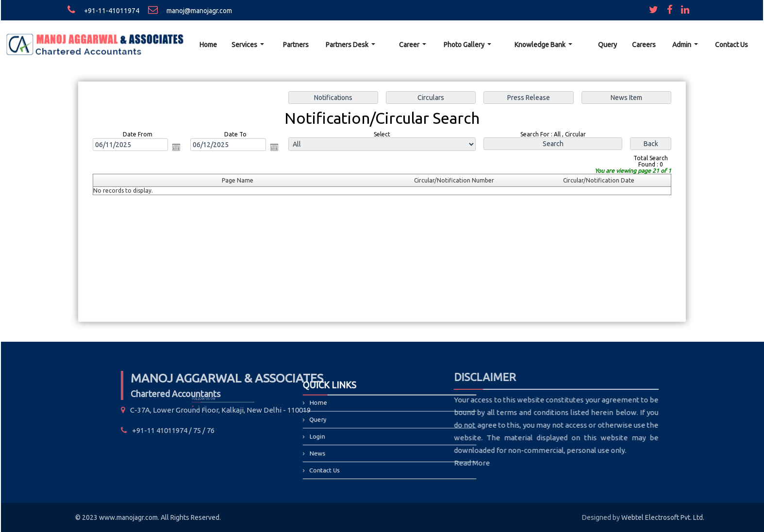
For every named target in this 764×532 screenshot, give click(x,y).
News (336, 447)
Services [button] (245, 45)
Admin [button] (682, 45)
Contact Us (731, 45)
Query (607, 45)
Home (208, 45)
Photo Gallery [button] (465, 45)
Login (335, 435)
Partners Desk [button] (348, 45)
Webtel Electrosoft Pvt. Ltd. (663, 517)
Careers (644, 45)
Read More (407, 463)
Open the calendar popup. (179, 148)
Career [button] (410, 45)
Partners (296, 45)
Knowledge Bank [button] (541, 45)
